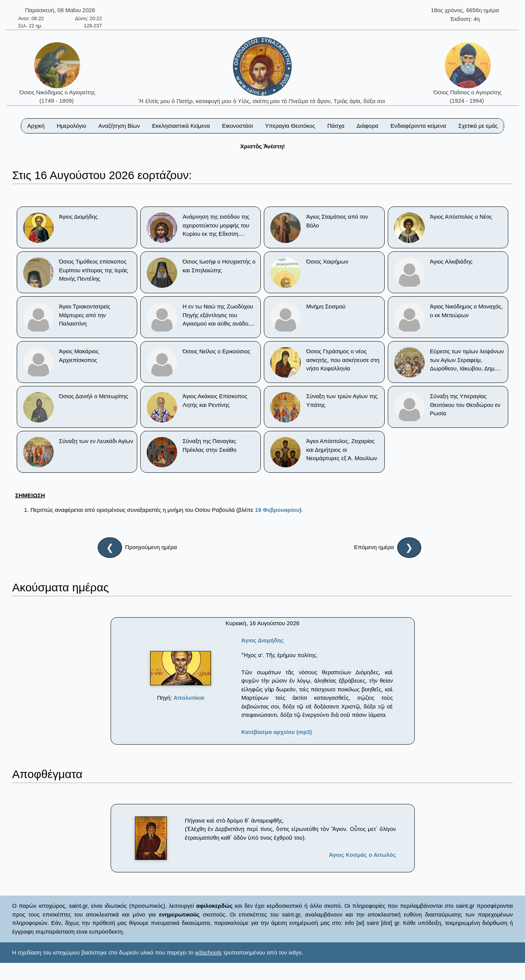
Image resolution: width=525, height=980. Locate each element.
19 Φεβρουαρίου (277, 510)
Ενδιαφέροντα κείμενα (418, 126)
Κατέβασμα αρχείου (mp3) (277, 732)
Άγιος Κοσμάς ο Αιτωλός (362, 855)
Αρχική (36, 126)
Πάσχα (336, 126)
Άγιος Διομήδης (263, 640)
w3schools (208, 952)
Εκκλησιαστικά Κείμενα (181, 126)
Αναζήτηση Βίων (119, 126)
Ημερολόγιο (71, 126)
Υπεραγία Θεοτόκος (290, 126)
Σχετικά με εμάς (478, 126)
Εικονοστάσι (237, 126)
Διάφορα (367, 126)
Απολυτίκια (189, 698)
